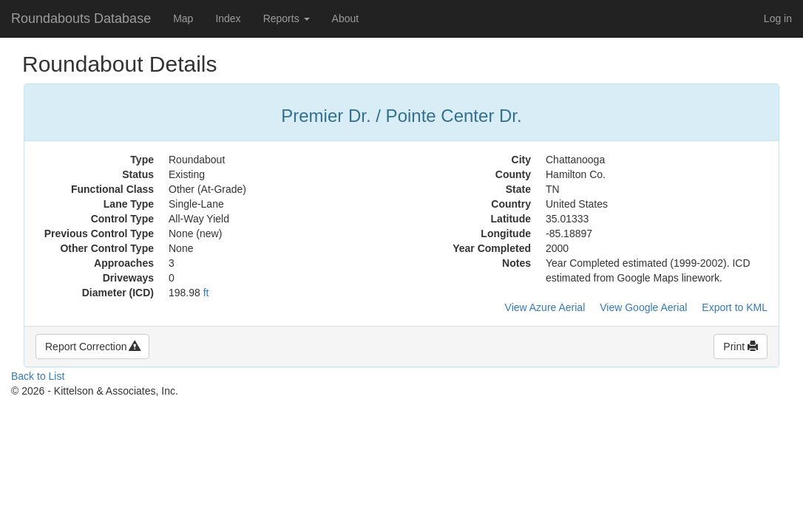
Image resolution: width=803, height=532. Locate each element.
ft (206, 293)
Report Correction (92, 347)
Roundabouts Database (81, 18)
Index (228, 18)
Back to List (38, 376)
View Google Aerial (643, 307)
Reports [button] (287, 18)
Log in (778, 18)
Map (183, 18)
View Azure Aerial (545, 307)
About (346, 18)
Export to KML (735, 307)
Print (741, 347)
